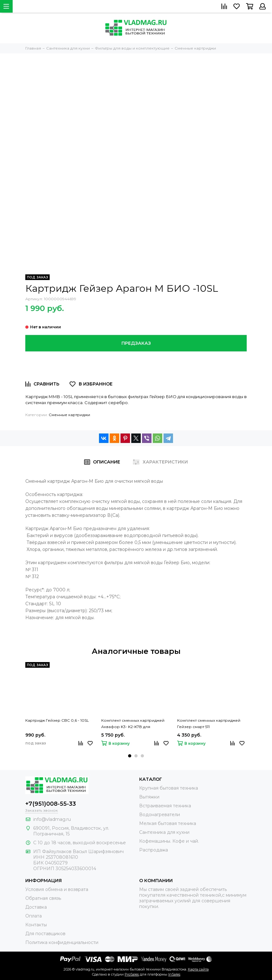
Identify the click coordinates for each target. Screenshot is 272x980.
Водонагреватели (160, 815)
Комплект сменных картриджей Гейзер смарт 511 (209, 723)
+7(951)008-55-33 (51, 804)
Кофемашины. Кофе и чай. (169, 841)
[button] (130, 756)
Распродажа (154, 850)
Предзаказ (136, 343)
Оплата (34, 916)
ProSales (132, 974)
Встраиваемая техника (165, 806)
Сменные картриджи (69, 415)
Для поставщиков (45, 934)
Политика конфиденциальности (62, 942)
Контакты (36, 925)
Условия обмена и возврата (57, 889)
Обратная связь (43, 898)
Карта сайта (198, 969)
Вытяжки (149, 797)
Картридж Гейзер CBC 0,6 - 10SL (57, 720)
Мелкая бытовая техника (168, 823)
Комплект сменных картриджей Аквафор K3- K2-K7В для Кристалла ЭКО (133, 724)
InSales (174, 974)
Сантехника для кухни (164, 832)
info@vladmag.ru (52, 819)
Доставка (36, 907)
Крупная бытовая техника (169, 788)
